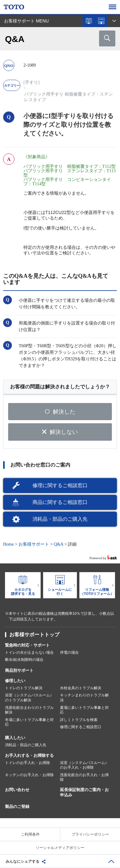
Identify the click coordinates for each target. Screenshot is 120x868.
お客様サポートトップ (34, 635)
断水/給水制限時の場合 (24, 660)
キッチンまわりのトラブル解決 (84, 698)
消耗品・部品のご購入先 (60, 519)
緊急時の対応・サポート (27, 645)
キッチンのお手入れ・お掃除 (29, 775)
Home (8, 544)
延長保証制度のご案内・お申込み (84, 792)
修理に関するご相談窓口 (60, 485)
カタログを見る (89, 21)
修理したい (15, 681)
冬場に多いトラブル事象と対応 (29, 722)
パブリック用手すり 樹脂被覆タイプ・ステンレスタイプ (68, 97)
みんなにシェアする (22, 861)
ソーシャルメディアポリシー (60, 848)
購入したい (15, 738)
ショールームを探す (101, 21)
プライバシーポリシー (90, 834)
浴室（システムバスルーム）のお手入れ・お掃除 (84, 765)
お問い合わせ (17, 790)
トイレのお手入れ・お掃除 (27, 763)
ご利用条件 (30, 834)
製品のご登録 (17, 806)
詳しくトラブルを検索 (79, 720)
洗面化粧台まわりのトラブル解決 (29, 710)
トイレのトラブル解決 (24, 688)
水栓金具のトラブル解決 (81, 688)
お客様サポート (34, 544)
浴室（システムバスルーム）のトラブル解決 (29, 698)
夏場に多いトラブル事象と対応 (84, 710)
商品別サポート (19, 670)
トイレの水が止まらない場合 (29, 652)
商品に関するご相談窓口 (60, 502)
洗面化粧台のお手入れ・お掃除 (84, 777)
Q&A (58, 544)
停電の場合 (69, 652)
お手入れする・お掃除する (29, 755)
